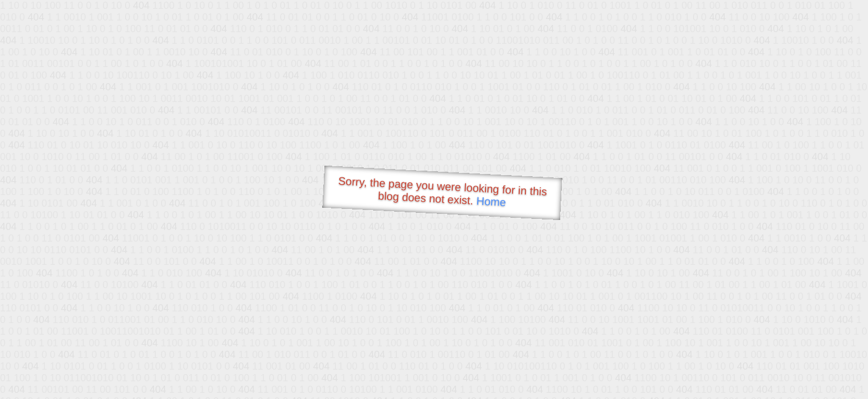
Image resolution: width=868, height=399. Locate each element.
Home (491, 201)
